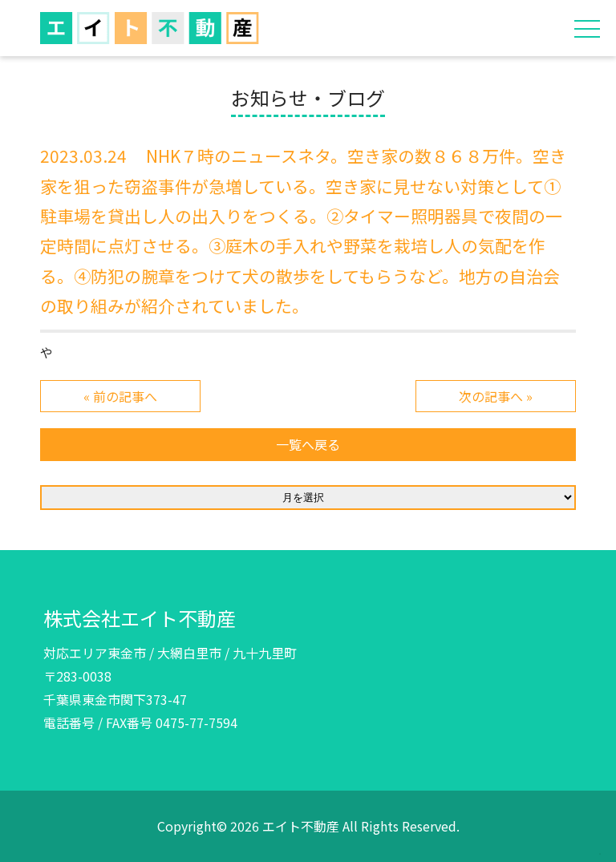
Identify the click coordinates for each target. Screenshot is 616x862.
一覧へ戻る (308, 444)
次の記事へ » (496, 396)
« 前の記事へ (120, 396)
